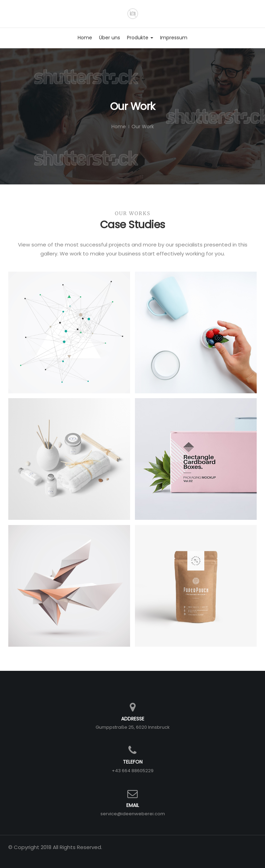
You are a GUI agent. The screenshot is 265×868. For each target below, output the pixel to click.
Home (119, 127)
